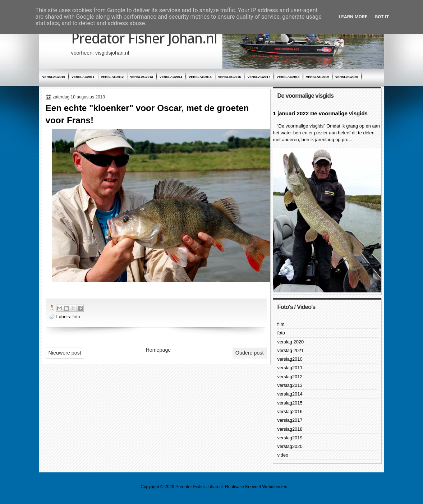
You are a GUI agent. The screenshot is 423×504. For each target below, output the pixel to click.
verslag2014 (171, 77)
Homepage (158, 350)
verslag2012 (112, 77)
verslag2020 (347, 77)
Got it (382, 17)
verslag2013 (142, 77)
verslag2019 (317, 77)
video (283, 455)
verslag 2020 (291, 342)
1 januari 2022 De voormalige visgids (320, 113)
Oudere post (250, 353)
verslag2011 (83, 77)
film (281, 324)
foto (76, 317)
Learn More (353, 17)
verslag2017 (259, 77)
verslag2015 (200, 77)
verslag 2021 (291, 350)
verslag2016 (230, 77)
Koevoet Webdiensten (266, 487)
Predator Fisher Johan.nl (144, 39)
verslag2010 (54, 77)
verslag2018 (288, 77)
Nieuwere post (65, 353)
